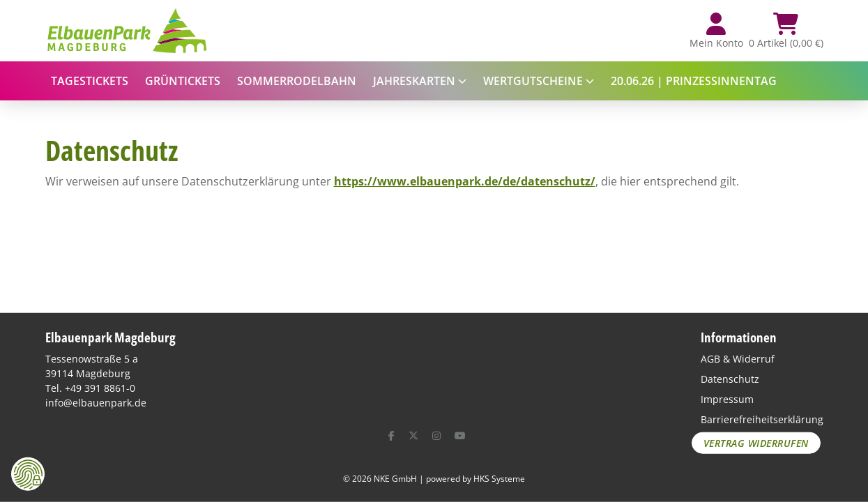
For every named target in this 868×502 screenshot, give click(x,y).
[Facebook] (391, 435)
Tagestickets (90, 81)
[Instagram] (436, 435)
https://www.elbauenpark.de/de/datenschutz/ (465, 181)
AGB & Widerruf (738, 359)
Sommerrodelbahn (297, 81)
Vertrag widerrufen (756, 443)
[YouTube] (460, 435)
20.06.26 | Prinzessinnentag (694, 81)
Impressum (727, 399)
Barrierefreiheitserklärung (762, 419)
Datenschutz (730, 379)
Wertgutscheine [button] (539, 81)
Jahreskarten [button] (420, 81)
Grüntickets (183, 81)
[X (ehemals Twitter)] (413, 435)
